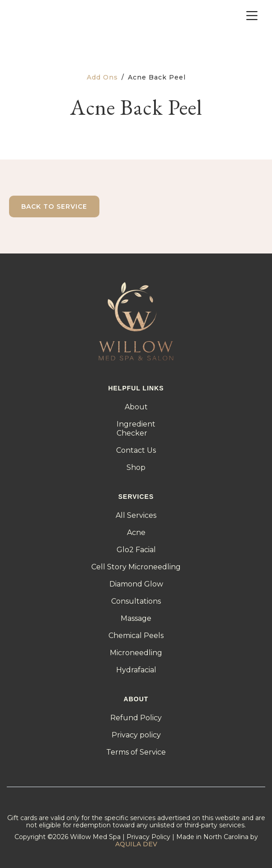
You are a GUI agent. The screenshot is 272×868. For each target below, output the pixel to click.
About (136, 407)
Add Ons (102, 77)
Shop (136, 467)
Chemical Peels (136, 636)
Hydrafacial (136, 670)
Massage (136, 618)
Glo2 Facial (136, 550)
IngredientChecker (136, 429)
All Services (136, 515)
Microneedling (136, 653)
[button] (252, 16)
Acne (136, 533)
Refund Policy (136, 718)
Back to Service (54, 206)
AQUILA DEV (136, 844)
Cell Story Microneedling (136, 567)
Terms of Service (136, 752)
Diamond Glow (136, 584)
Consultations (136, 601)
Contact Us (136, 450)
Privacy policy (136, 735)
